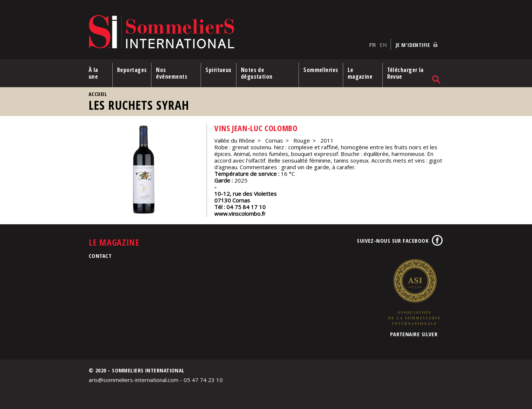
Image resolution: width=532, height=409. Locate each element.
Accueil (98, 94)
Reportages (132, 70)
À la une (93, 73)
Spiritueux (219, 70)
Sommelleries (321, 70)
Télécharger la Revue (405, 73)
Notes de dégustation (257, 73)
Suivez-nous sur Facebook (393, 241)
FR (372, 45)
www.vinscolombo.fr (240, 214)
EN (383, 45)
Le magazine (360, 73)
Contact (100, 256)
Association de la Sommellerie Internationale (414, 292)
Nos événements (172, 73)
